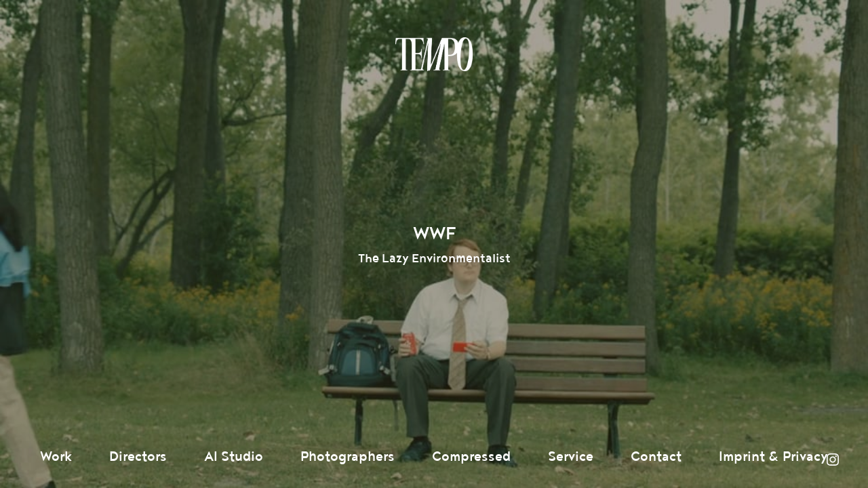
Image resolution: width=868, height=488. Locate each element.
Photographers (348, 457)
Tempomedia (434, 54)
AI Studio (234, 457)
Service (571, 457)
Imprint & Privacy (773, 457)
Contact (656, 457)
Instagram (833, 460)
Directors (138, 457)
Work (56, 457)
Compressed (471, 457)
